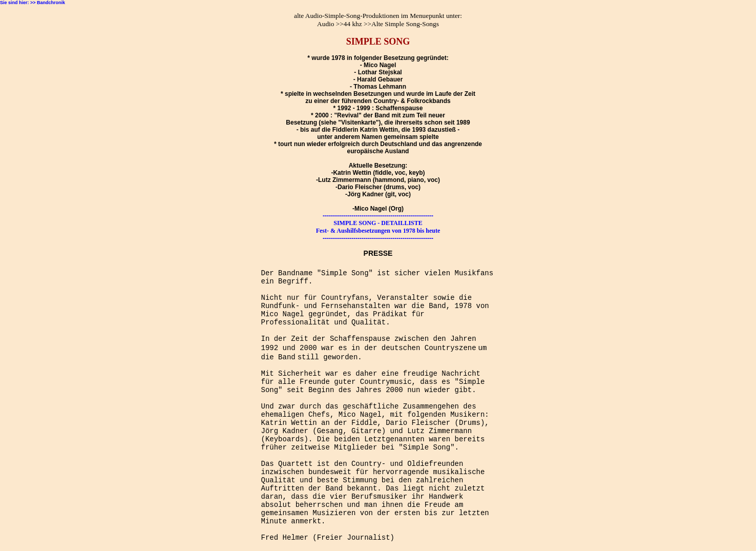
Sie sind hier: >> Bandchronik (33, 3)
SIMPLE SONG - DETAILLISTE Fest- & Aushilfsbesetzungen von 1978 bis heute (378, 227)
